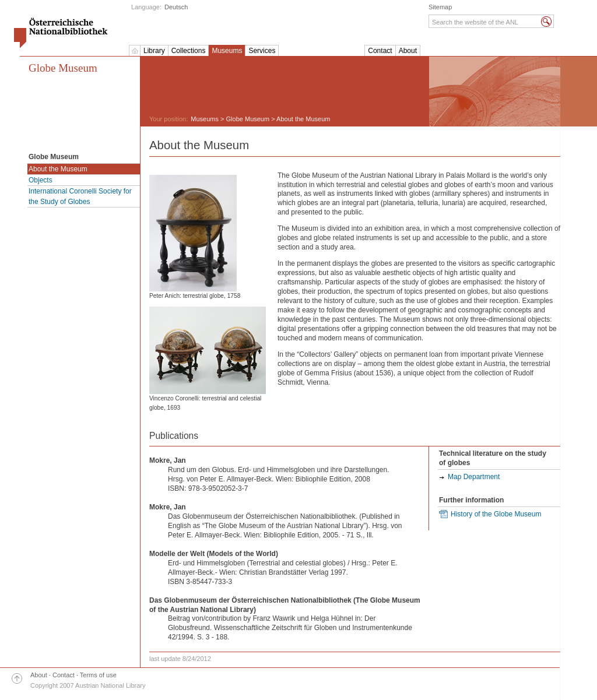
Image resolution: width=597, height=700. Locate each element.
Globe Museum (63, 68)
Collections (189, 51)
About (408, 51)
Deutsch (176, 7)
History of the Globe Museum (496, 514)
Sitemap (440, 7)
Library (154, 51)
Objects (41, 180)
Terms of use (98, 675)
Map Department (474, 477)
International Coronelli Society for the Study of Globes (80, 196)
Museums (227, 51)
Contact (380, 51)
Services (262, 51)
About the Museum (58, 169)
